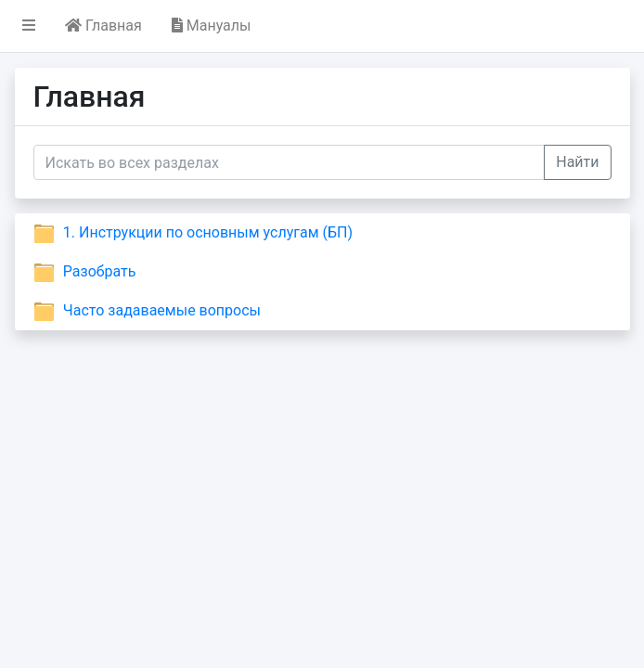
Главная (103, 26)
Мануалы (212, 26)
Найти (577, 162)
